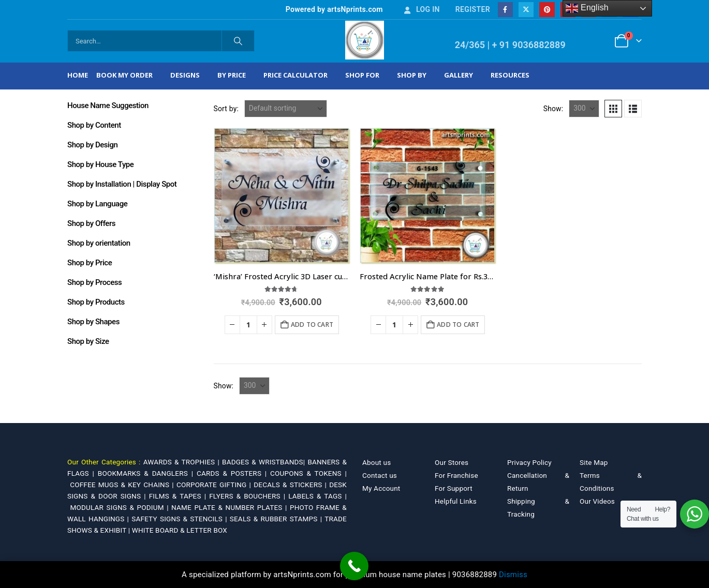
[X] (526, 10)
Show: (553, 109)
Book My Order (124, 75)
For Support (454, 488)
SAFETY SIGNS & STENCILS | (181, 519)
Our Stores (452, 462)
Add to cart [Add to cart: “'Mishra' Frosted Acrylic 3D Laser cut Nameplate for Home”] (312, 325)
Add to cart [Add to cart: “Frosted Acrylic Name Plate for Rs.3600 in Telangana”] (458, 325)
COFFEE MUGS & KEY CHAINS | (123, 485)
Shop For (362, 75)
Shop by (412, 75)
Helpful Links (456, 501)
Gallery (459, 75)
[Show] (584, 109)
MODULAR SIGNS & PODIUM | (121, 507)
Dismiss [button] (513, 575)
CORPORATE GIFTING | (215, 485)
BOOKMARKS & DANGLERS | (147, 473)
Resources (510, 75)
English (587, 8)
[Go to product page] (282, 195)
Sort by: (226, 109)
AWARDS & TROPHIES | (181, 462)
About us (376, 462)
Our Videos (597, 501)
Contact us (380, 475)
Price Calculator (296, 75)
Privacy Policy (529, 462)
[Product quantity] (248, 325)
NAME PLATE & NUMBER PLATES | (231, 507)
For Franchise (456, 475)
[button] (613, 109)
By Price (232, 75)
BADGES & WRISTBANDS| (265, 462)
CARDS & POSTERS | (233, 473)
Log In (421, 9)
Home (78, 75)
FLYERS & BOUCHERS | (249, 496)
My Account (381, 488)
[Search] (238, 41)
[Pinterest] (547, 10)
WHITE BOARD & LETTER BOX (180, 530)
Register (473, 9)
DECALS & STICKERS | (291, 485)
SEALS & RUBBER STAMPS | (277, 519)
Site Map (594, 462)
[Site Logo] (365, 40)
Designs (185, 75)
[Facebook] (505, 10)
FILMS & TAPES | (179, 496)
